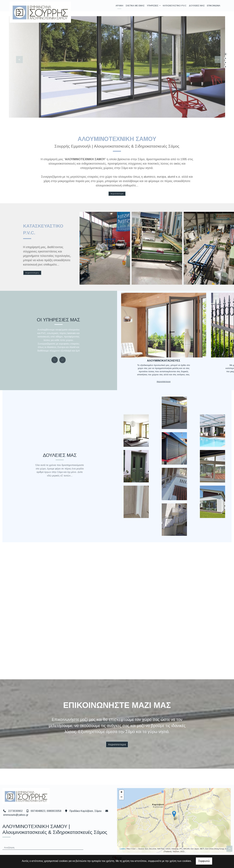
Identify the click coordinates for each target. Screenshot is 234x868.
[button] (18, 59)
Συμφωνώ (204, 861)
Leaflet (122, 852)
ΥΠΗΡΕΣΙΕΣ (153, 6)
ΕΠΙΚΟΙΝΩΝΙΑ (214, 6)
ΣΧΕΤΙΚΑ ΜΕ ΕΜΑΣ (135, 6)
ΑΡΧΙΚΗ (119, 6)
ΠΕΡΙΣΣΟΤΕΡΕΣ (32, 273)
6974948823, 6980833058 (46, 814)
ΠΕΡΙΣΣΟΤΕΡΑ (117, 194)
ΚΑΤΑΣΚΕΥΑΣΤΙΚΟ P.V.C (175, 6)
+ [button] (121, 795)
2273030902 (15, 814)
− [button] (121, 800)
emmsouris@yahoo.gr (16, 818)
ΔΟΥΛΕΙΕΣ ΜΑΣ (197, 6)
